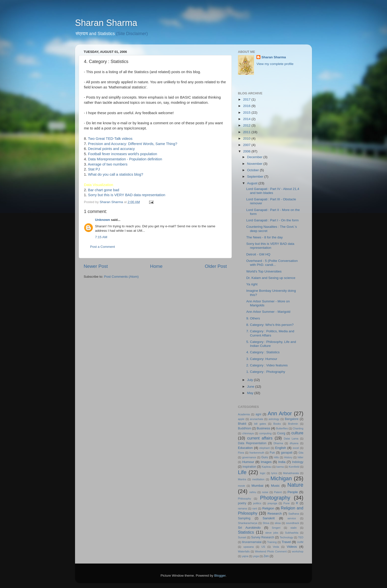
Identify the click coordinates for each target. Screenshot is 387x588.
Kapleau (267, 467)
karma (280, 467)
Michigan (281, 478)
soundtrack (293, 523)
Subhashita (292, 533)
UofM (300, 542)
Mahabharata (291, 473)
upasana (248, 547)
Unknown (103, 220)
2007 (247, 145)
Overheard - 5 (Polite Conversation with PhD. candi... (272, 263)
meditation (258, 479)
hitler (300, 457)
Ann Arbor (280, 413)
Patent (278, 492)
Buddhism (245, 428)
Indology (298, 462)
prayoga (272, 503)
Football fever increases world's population (123, 154)
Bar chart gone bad (104, 190)
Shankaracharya (248, 523)
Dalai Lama (291, 439)
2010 (247, 138)
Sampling (244, 518)
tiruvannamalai (252, 542)
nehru (253, 492)
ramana (242, 508)
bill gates (260, 424)
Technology (286, 537)
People (293, 492)
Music (275, 486)
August (253, 183)
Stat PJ (94, 169)
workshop (298, 551)
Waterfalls (244, 551)
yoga (256, 556)
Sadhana (294, 514)
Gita (301, 453)
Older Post (216, 266)
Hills (276, 457)
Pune (286, 503)
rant (255, 508)
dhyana (294, 443)
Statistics (246, 532)
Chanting (298, 428)
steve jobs (272, 533)
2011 (247, 132)
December (255, 157)
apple (241, 419)
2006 (247, 151)
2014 (247, 119)
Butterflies (282, 428)
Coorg (281, 433)
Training (272, 542)
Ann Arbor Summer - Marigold (268, 312)
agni (259, 414)
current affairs (260, 438)
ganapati (287, 453)
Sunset (242, 537)
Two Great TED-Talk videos (110, 139)
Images (266, 462)
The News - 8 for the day (265, 237)
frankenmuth (257, 453)
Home (156, 266)
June (251, 387)
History (288, 457)
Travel (286, 542)
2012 (247, 125)
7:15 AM (101, 237)
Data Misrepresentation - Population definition (125, 159)
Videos (292, 547)
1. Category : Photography (266, 372)
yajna (245, 556)
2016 (247, 106)
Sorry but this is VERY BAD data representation (127, 195)
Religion (268, 508)
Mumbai (257, 486)
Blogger (220, 576)
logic (263, 473)
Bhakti (242, 424)
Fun (272, 453)
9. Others (253, 318)
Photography (275, 498)
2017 (247, 99)
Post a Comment (103, 247)
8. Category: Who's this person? (270, 325)
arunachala (257, 419)
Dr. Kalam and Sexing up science (271, 278)
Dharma (278, 443)
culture (297, 433)
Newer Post (96, 266)
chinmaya (248, 433)
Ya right (252, 284)
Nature (295, 485)
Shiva (266, 523)
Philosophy (244, 499)
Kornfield (294, 467)
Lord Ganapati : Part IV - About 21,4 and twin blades (273, 191)
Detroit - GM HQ (258, 254)
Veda (276, 547)
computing (265, 433)
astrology (274, 419)
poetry (242, 503)
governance (249, 457)
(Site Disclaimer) (132, 34)
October (253, 170)
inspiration (249, 467)
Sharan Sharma (106, 23)
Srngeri (276, 528)
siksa (278, 523)
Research (275, 514)
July (251, 380)
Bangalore (292, 419)
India (282, 462)
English (281, 448)
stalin (294, 528)
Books (277, 424)
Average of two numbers (108, 164)
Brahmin (293, 424)
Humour (248, 462)
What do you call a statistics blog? (116, 174)
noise (265, 492)
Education (245, 448)
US (263, 547)
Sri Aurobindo (249, 528)
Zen (266, 556)
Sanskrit (269, 518)
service (292, 518)
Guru (265, 457)
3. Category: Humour (262, 359)
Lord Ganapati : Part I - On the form (272, 220)
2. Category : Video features (267, 365)
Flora (241, 453)
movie (242, 486)
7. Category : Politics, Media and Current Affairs (270, 333)
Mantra (242, 479)
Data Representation (252, 443)
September (256, 177)
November (255, 164)
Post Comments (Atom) (121, 277)
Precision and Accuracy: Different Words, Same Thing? (133, 144)
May (251, 393)
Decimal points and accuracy (112, 149)
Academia (244, 414)
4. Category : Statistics (263, 352)
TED (301, 537)
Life (242, 472)
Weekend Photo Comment (271, 551)
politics (257, 503)
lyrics (274, 473)
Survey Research (262, 537)
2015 (247, 113)
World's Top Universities (264, 271)
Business (263, 428)
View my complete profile (275, 64)
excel (296, 448)
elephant (264, 448)
